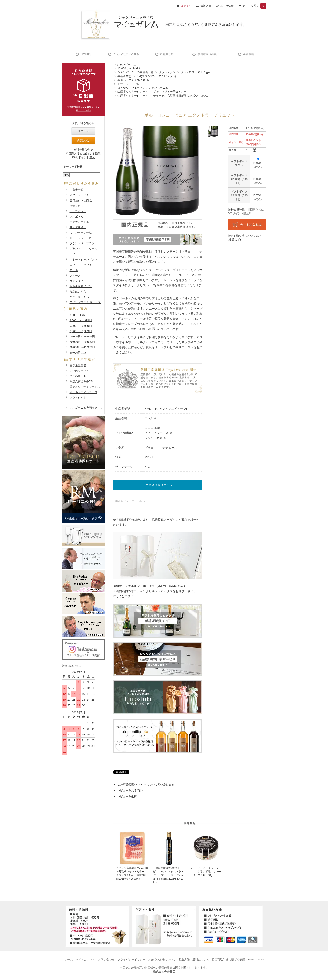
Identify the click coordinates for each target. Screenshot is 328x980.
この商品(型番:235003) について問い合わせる (146, 784)
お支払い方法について (162, 959)
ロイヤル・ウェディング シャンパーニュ (143, 88)
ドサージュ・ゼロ (129, 84)
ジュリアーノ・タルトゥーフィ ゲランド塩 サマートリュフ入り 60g (205, 872)
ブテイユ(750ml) (139, 80)
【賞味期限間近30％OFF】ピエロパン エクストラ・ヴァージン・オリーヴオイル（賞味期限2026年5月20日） (168, 875)
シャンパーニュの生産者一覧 (135, 72)
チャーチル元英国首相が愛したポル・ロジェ (181, 96)
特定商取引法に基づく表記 (228, 959)
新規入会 (206, 6)
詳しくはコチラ (123, 596)
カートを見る (254, 6)
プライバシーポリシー (131, 959)
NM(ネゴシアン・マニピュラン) (156, 76)
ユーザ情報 (227, 6)
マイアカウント (85, 959)
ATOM (260, 959)
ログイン (83, 131)
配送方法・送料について (194, 959)
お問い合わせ (106, 959)
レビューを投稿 (127, 796)
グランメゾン (167, 72)
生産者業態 (124, 76)
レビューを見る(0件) (130, 790)
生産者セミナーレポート (133, 92)
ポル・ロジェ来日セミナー (170, 92)
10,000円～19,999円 (130, 68)
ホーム (69, 959)
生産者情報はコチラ (159, 485)
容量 (120, 80)
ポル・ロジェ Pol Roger (195, 72)
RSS (251, 959)
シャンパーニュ (126, 65)
